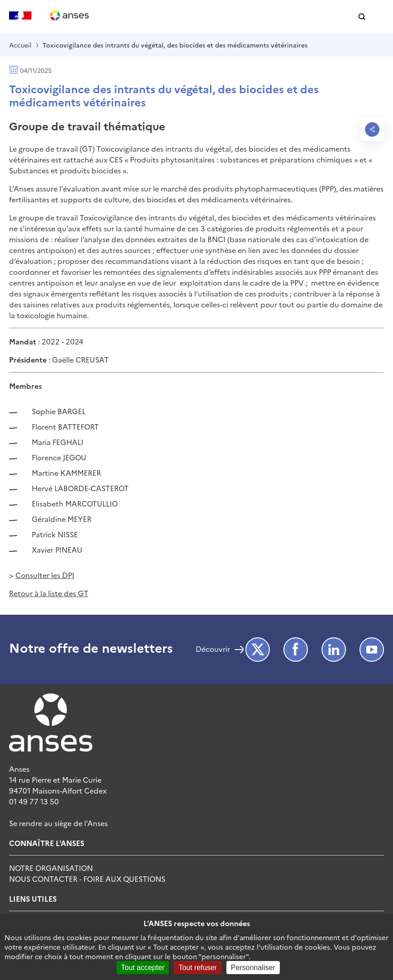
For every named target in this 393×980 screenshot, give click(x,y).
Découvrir (213, 650)
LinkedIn (334, 650)
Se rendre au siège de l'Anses (58, 823)
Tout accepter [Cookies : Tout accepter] (143, 968)
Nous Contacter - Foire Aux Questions (87, 879)
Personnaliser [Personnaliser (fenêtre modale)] (253, 968)
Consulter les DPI (45, 575)
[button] (362, 17)
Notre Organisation (51, 868)
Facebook (296, 650)
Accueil (20, 45)
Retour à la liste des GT (49, 593)
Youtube (372, 650)
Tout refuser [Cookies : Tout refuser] (197, 968)
